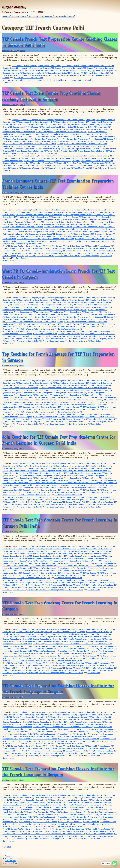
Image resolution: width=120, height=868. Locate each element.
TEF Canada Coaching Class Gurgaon (57, 210)
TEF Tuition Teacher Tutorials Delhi (29, 78)
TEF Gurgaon (106, 166)
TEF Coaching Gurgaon (48, 166)
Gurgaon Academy (14, 7)
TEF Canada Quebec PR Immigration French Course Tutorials (33, 224)
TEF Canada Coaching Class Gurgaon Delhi (34, 122)
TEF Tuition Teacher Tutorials (72, 75)
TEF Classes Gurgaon (105, 71)
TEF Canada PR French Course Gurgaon (94, 158)
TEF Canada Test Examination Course (100, 137)
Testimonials (61, 16)
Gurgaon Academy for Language (53, 120)
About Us (6, 16)
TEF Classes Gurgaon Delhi (34, 253)
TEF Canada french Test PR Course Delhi (56, 127)
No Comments (8, 260)
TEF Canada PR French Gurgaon (37, 161)
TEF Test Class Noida (79, 168)
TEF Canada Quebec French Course (63, 217)
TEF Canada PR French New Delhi (95, 161)
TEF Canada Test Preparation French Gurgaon (83, 139)
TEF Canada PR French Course (64, 158)
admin (23, 51)
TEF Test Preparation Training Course (43, 75)
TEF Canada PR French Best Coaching (48, 80)
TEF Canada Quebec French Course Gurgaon (82, 129)
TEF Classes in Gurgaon (47, 146)
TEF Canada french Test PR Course (23, 127)
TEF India (33, 256)
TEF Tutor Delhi (95, 168)
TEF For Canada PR (75, 73)
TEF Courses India (66, 166)
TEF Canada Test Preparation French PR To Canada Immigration (36, 144)
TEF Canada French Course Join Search (49, 212)
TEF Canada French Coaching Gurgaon (69, 122)
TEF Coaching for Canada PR (32, 73)
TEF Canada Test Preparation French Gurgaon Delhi (33, 71)
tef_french (111, 168)
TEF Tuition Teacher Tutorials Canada (27, 151)
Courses (24, 16)
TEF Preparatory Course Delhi (31, 168)
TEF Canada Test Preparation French (67, 68)
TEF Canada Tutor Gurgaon (93, 163)
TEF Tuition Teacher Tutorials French (90, 151)
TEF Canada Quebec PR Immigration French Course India (86, 66)
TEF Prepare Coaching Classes (57, 168)
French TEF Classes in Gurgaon (25, 120)
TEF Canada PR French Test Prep (67, 163)
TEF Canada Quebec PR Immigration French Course (58, 220)
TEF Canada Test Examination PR (17, 139)
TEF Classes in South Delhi (27, 166)
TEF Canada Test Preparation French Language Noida (25, 232)
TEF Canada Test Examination (36, 137)
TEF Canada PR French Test (41, 163)
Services (15, 16)
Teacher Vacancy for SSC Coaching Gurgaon (65, 156)
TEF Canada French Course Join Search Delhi (28, 125)
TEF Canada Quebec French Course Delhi (46, 129)
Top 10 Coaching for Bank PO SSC (28, 244)
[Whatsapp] (115, 863)
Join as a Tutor (11, 863)
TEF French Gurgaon (92, 166)
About (7, 856)
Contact (71, 16)
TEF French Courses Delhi (95, 73)
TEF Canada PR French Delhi (81, 80)
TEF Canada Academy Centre (19, 80)
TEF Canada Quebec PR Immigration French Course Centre (37, 66)
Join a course (10, 861)
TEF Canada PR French (42, 246)
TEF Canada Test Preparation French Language (75, 71)
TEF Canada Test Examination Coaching (67, 137)
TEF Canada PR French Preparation (46, 251)
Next (9, 847)
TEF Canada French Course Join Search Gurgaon (68, 125)
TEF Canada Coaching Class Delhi (81, 120)
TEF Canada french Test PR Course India (90, 127)
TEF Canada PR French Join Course (66, 161)
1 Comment (7, 83)
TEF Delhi (78, 166)
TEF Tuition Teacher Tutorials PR (43, 153)
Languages (33, 16)
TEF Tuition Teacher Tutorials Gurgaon (41, 241)
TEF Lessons (13, 168)
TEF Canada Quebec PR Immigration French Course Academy (61, 132)
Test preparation (47, 16)
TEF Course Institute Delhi (55, 73)
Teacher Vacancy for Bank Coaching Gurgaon (26, 156)
